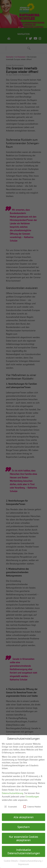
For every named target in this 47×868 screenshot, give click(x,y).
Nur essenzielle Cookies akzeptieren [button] (23, 838)
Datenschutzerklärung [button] (31, 861)
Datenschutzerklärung (13, 793)
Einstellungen (32, 797)
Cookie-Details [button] (11, 861)
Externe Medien (32, 807)
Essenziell (11, 807)
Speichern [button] (24, 827)
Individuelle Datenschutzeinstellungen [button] (24, 851)
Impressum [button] (24, 864)
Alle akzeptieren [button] (24, 817)
